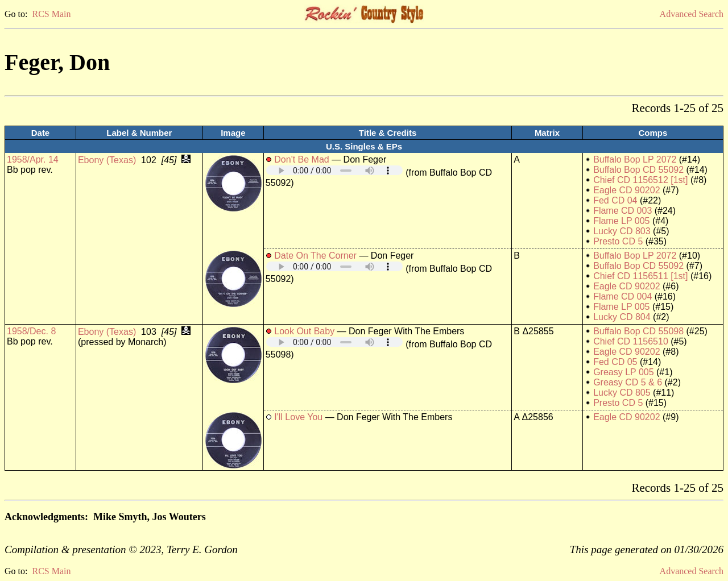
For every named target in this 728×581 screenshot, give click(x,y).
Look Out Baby (304, 331)
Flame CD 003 (622, 211)
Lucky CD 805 (622, 393)
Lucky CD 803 (622, 231)
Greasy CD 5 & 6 (628, 382)
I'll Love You (298, 417)
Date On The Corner (315, 256)
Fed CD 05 (615, 362)
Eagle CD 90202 (626, 190)
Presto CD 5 (618, 241)
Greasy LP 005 (623, 372)
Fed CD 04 (615, 200)
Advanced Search (692, 14)
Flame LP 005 (621, 221)
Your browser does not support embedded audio (334, 170)
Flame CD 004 (622, 296)
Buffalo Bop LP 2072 (635, 159)
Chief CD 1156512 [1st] (640, 180)
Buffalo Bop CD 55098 (638, 331)
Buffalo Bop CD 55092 (638, 170)
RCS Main (51, 14)
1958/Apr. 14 (33, 159)
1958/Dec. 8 (31, 331)
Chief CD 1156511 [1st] (640, 276)
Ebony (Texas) (107, 160)
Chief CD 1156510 (631, 341)
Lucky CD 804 (622, 317)
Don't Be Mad (301, 159)
